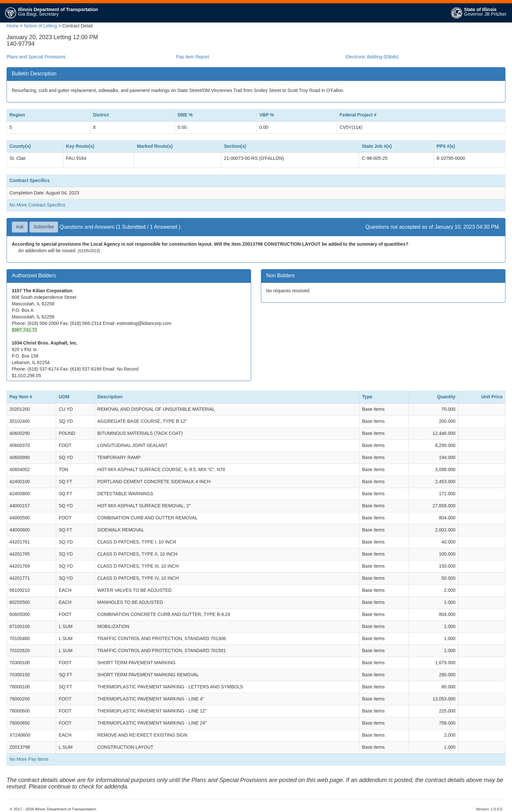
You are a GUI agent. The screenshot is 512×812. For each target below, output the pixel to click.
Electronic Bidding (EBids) (372, 57)
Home (13, 26)
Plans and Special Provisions (36, 57)
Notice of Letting (40, 26)
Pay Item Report (192, 57)
